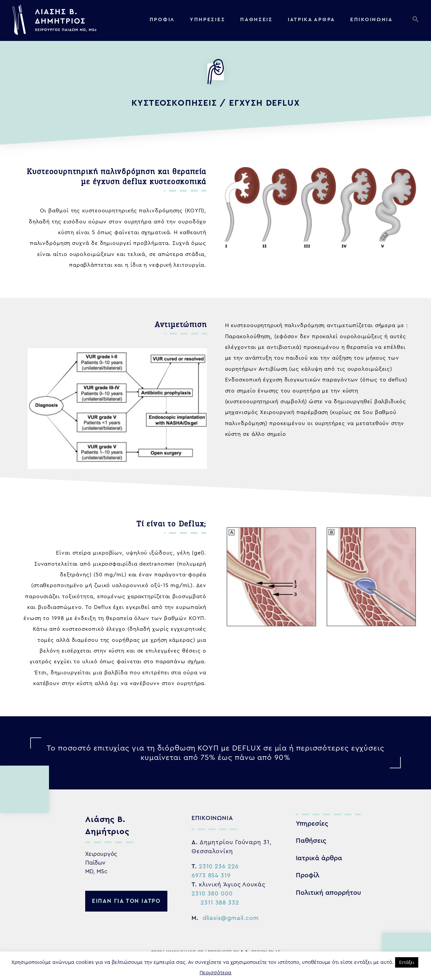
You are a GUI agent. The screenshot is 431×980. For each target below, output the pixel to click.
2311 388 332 (220, 902)
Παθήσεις (256, 20)
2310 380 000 (212, 893)
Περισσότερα (215, 973)
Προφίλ (162, 20)
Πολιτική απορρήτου (328, 893)
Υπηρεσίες (207, 20)
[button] (417, 21)
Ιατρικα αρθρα (311, 20)
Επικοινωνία (371, 20)
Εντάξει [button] (407, 962)
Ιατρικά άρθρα (319, 858)
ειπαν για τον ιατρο (126, 901)
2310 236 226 (219, 866)
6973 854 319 (211, 875)
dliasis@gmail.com (231, 918)
